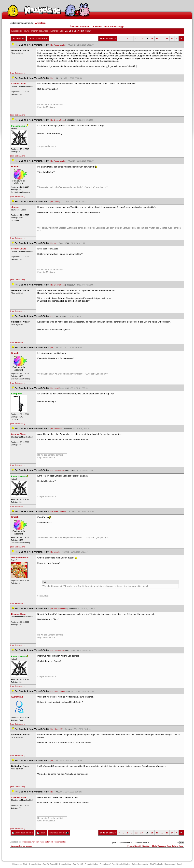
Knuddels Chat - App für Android (43, 864)
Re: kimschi (55, 202)
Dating (127, 864)
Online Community (140, 864)
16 (157, 39)
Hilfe (107, 27)
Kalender (97, 27)
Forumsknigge (117, 27)
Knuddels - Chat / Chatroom (154, 846)
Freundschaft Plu (108, 864)
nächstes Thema (59, 833)
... (132, 39)
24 (172, 39)
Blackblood (27, 842)
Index (41, 833)
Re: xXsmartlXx (56, 729)
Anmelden (40, 23)
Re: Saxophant (56, 429)
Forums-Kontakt (134, 846)
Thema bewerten (38, 39)
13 (141, 39)
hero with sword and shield (42, 842)
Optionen (18, 39)
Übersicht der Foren (79, 27)
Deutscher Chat (20, 864)
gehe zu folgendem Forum (122, 842)
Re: (52, 78)
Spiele (120, 864)
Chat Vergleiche (157, 864)
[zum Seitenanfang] (18, 73)
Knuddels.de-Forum (20, 31)
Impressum (170, 864)
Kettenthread (57, 31)
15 (152, 39)
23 (167, 39)
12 (136, 39)
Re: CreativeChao (58, 120)
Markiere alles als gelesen (21, 846)
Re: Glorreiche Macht (59, 609)
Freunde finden (91, 864)
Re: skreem (55, 243)
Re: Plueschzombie (58, 45)
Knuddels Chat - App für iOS (71, 864)
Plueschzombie (60, 842)
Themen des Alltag (39, 31)
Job (179, 864)
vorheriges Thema (22, 833)
